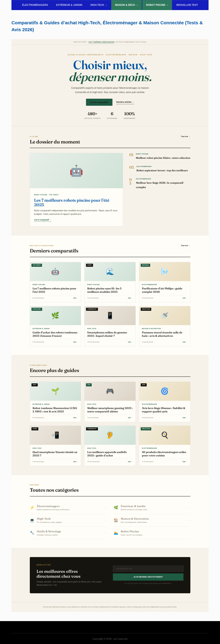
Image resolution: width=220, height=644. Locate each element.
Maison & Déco (127, 5)
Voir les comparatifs (99, 102)
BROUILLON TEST (187, 5)
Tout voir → (186, 136)
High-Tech (99, 5)
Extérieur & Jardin (69, 5)
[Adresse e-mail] (148, 569)
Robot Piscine (158, 5)
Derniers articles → (125, 102)
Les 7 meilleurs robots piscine (101, 42)
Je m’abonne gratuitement (148, 577)
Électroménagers (35, 5)
